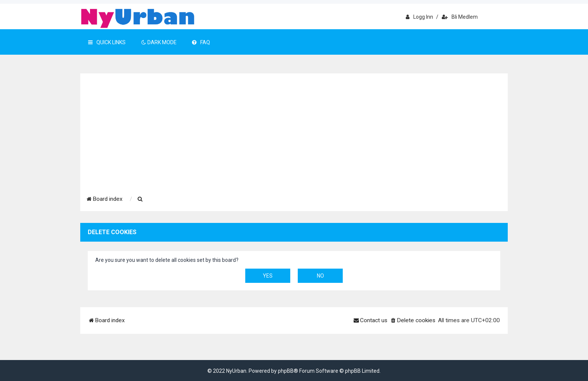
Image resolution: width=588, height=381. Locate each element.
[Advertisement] (294, 130)
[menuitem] (140, 199)
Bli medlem (460, 17)
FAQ (201, 42)
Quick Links (107, 42)
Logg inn (419, 17)
